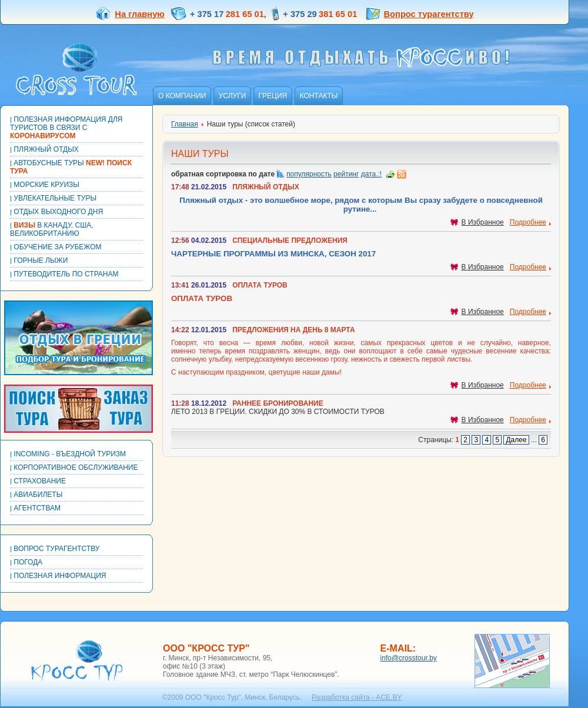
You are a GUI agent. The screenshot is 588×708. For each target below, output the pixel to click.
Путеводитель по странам (64, 274)
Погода (26, 562)
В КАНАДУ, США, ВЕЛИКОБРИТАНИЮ (52, 229)
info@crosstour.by (409, 658)
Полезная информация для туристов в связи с (66, 128)
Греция (273, 96)
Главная (185, 124)
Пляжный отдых (44, 149)
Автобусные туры (71, 167)
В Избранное (477, 222)
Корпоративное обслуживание (74, 467)
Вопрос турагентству (429, 14)
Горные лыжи (39, 261)
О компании (182, 96)
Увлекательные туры (53, 198)
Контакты (319, 96)
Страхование (38, 481)
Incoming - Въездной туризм (68, 454)
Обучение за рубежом (56, 247)
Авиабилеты (36, 495)
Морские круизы (45, 185)
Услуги (233, 96)
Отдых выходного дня (56, 212)
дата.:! (371, 174)
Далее (516, 440)
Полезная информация (58, 576)
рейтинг (346, 174)
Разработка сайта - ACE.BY (357, 697)
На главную (130, 14)
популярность (309, 174)
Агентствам (35, 508)
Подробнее (528, 222)
